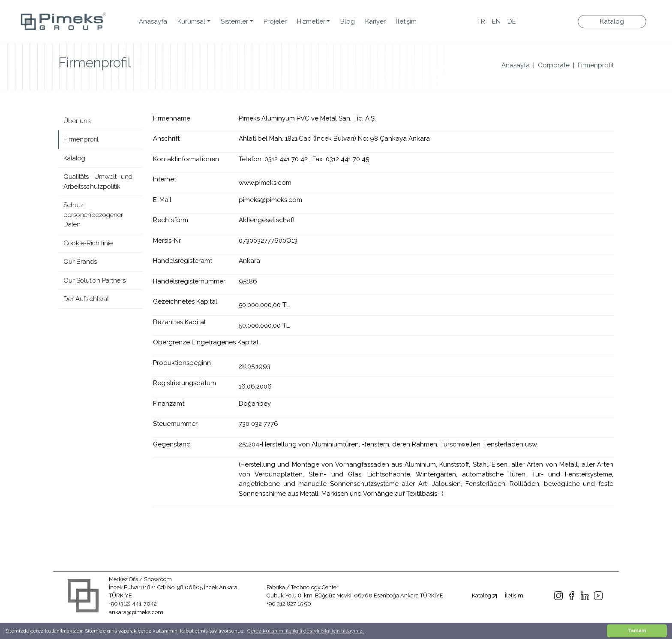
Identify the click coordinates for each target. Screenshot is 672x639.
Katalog (612, 21)
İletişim (406, 21)
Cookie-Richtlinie (88, 243)
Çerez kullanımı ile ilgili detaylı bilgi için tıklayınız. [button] (306, 631)
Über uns (77, 121)
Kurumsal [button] (191, 21)
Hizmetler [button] (311, 21)
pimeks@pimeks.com (270, 200)
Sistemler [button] (234, 21)
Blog (348, 21)
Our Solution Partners (94, 280)
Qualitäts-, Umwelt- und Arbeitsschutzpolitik (98, 182)
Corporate (554, 65)
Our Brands (80, 262)
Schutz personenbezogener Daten (93, 215)
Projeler (275, 21)
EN (496, 21)
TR (481, 21)
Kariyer (375, 21)
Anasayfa (153, 21)
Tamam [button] (637, 631)
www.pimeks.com (265, 183)
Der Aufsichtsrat (86, 299)
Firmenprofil (596, 65)
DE (512, 21)
